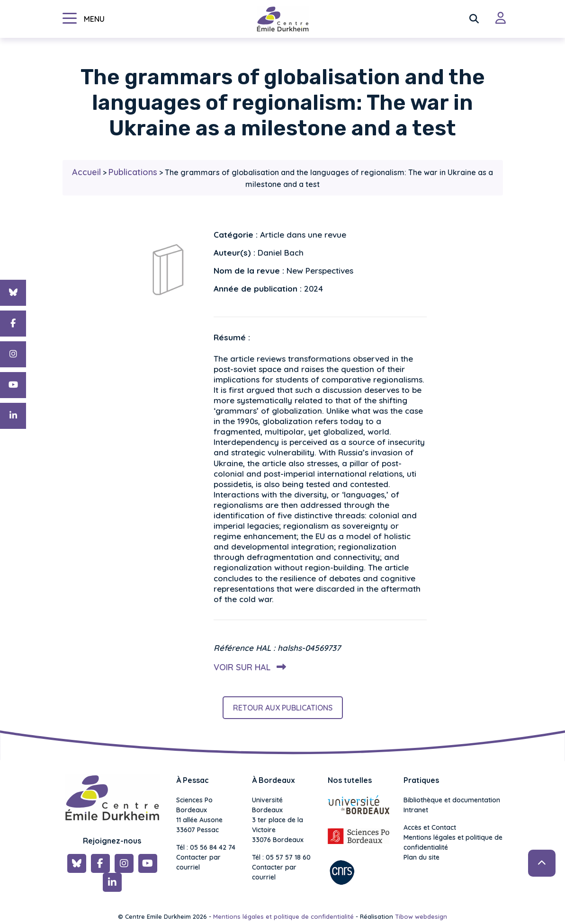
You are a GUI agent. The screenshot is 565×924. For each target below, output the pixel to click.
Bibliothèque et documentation (452, 800)
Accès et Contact (430, 827)
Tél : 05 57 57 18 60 (281, 857)
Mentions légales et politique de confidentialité (453, 842)
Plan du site (422, 857)
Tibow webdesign (421, 916)
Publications (133, 172)
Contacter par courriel (198, 862)
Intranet (416, 810)
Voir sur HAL (248, 667)
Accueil (86, 172)
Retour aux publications (283, 708)
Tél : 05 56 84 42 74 (206, 847)
